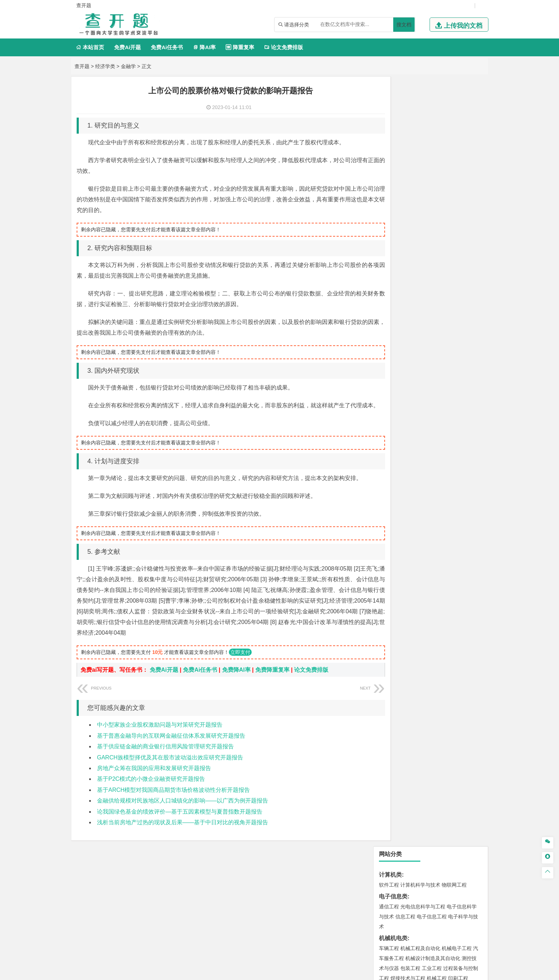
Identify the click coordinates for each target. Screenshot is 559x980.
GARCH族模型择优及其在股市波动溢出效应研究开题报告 (170, 768)
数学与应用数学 (449, 260)
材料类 (388, 440)
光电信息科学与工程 (423, 137)
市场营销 (389, 334)
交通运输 (389, 429)
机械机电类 (393, 168)
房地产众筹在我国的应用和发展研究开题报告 (154, 779)
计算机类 (390, 105)
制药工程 (447, 702)
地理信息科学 (394, 576)
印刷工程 (458, 208)
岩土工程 (389, 534)
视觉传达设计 (394, 754)
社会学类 (390, 776)
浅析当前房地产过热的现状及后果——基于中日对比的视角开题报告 (183, 833)
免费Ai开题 (127, 47)
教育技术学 (457, 375)
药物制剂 (437, 712)
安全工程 (420, 649)
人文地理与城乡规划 (433, 576)
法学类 (388, 397)
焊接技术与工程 (408, 208)
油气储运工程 (458, 240)
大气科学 (400, 586)
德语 (415, 385)
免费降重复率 (272, 680)
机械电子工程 (457, 179)
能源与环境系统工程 (428, 270)
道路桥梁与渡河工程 (423, 429)
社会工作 (420, 786)
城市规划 (389, 554)
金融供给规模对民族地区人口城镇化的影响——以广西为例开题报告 (183, 811)
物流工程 (389, 681)
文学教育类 (393, 365)
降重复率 (240, 47)
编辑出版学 (419, 375)
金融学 (128, 66)
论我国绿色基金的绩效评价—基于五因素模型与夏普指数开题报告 (180, 822)
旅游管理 (400, 354)
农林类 (388, 797)
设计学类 (390, 734)
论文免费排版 (284, 47)
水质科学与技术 (439, 617)
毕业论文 (390, 831)
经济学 (461, 302)
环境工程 (389, 617)
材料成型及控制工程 (438, 450)
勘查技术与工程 (413, 659)
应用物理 (410, 230)
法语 (438, 375)
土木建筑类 (393, 524)
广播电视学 (434, 385)
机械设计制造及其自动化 (433, 189)
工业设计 (458, 744)
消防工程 (463, 649)
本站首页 (90, 47)
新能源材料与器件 (410, 470)
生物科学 (450, 722)
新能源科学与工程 (410, 260)
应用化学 (425, 702)
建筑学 (386, 544)
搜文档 (404, 25)
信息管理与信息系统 (444, 334)
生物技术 (468, 702)
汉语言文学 (461, 385)
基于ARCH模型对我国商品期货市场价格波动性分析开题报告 (173, 801)
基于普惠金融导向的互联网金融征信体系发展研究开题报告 (171, 746)
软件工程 (389, 115)
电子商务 (425, 302)
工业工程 (432, 198)
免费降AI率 (236, 680)
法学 (384, 407)
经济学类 (105, 66)
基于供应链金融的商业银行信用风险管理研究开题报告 (165, 757)
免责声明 (409, 906)
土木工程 (410, 534)
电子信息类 (393, 127)
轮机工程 (432, 240)
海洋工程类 (393, 492)
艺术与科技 (423, 754)
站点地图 (351, 972)
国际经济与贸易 (396, 302)
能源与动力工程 (439, 230)
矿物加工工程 (394, 649)
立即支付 (240, 663)
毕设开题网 (265, 972)
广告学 (386, 375)
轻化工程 (395, 722)
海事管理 (389, 502)
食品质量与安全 (396, 712)
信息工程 (405, 147)
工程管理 (447, 544)
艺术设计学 (413, 744)
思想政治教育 (394, 786)
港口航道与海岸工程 (423, 502)
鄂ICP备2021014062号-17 (309, 972)
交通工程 (457, 429)
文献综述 (390, 843)
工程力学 (389, 230)
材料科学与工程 (396, 450)
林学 (384, 808)
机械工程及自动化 (420, 179)
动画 (475, 744)
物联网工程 (454, 115)
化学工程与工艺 (396, 702)
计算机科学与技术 (420, 115)
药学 (420, 712)
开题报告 (390, 819)
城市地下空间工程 (420, 554)
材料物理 (410, 460)
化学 (433, 722)
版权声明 (371, 906)
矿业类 (388, 639)
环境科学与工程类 (402, 607)
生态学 (398, 808)
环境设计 (389, 744)
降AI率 (204, 47)
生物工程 (417, 722)
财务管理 (410, 334)
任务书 (388, 866)
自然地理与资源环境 (434, 586)
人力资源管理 (453, 344)
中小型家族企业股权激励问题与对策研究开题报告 (160, 735)
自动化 (413, 240)
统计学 (439, 250)
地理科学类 (393, 565)
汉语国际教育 (394, 385)
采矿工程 (442, 649)
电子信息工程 (432, 147)
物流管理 (410, 681)
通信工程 (389, 137)
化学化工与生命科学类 (407, 692)
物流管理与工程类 (402, 670)
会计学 (398, 344)
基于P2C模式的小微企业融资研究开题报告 (151, 790)
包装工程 (410, 198)
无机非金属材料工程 (444, 460)
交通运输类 (393, 419)
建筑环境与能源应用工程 (449, 534)
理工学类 (390, 220)
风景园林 (447, 754)
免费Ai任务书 (167, 47)
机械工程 (437, 208)
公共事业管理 (422, 344)
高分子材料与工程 (452, 470)
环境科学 (410, 617)
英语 (400, 375)
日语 (476, 375)
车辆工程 (389, 179)
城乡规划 (468, 544)
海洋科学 (395, 512)
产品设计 (437, 744)
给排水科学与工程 (415, 544)
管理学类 (390, 323)
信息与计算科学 (413, 250)
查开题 (82, 66)
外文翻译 (390, 854)
